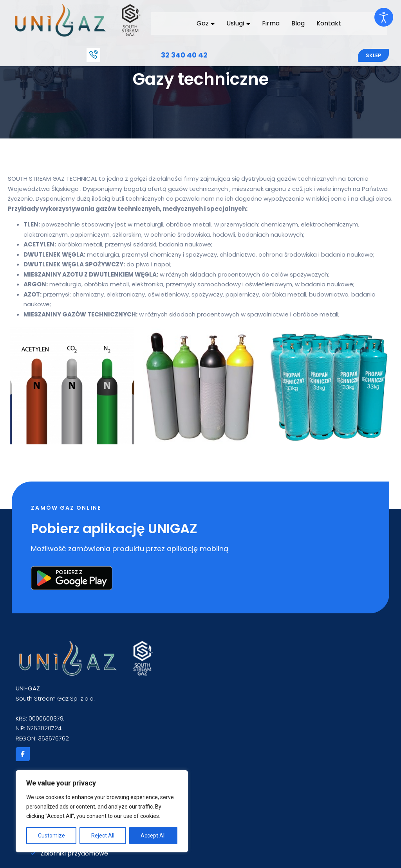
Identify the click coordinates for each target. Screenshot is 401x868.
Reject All (103, 836)
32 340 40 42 (184, 55)
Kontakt (328, 23)
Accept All (153, 836)
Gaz (205, 23)
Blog (297, 23)
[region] (102, 811)
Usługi (237, 23)
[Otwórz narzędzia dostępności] (384, 17)
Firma (270, 23)
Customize (51, 836)
